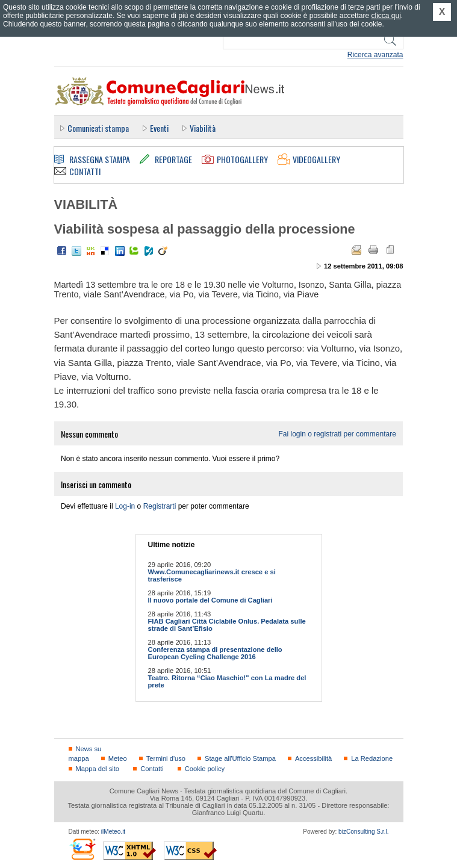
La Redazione (372, 758)
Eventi (159, 128)
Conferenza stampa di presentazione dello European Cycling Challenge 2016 (215, 653)
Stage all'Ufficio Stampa (240, 758)
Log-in (125, 506)
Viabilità (203, 128)
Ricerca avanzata (375, 55)
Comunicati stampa (98, 128)
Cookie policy (205, 769)
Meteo (118, 758)
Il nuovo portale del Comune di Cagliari (210, 600)
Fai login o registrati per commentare (337, 434)
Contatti (152, 769)
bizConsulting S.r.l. (363, 832)
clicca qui (386, 16)
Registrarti (160, 506)
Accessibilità (313, 758)
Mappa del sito (98, 769)
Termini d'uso (166, 758)
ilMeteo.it (113, 832)
